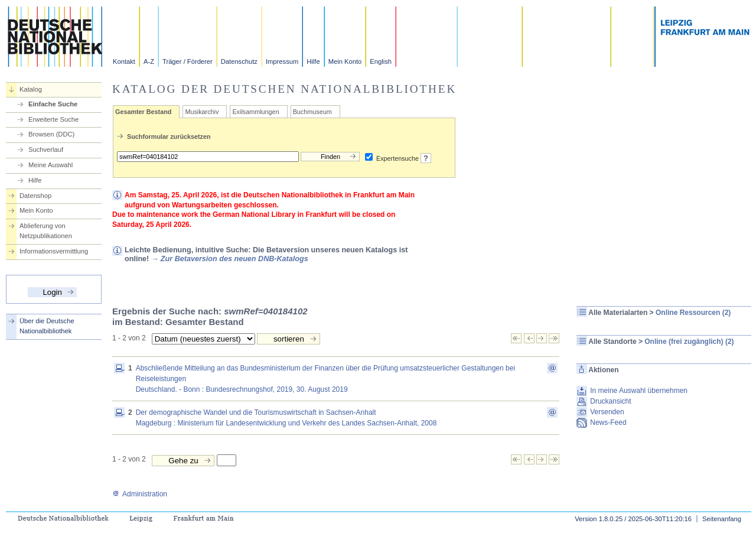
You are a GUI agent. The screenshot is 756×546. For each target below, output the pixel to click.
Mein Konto (345, 61)
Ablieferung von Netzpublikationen (46, 231)
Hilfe (313, 61)
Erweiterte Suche (53, 119)
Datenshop (35, 196)
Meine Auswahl (50, 165)
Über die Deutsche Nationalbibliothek (47, 326)
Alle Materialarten (618, 313)
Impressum (282, 61)
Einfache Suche (53, 104)
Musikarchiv (202, 112)
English (381, 61)
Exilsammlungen (255, 112)
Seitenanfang (722, 519)
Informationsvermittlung (54, 251)
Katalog (31, 89)
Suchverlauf (46, 149)
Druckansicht (610, 401)
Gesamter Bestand (143, 112)
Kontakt (124, 61)
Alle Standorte (612, 342)
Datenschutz (239, 61)
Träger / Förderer (188, 61)
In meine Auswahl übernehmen (639, 391)
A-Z (149, 61)
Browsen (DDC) (51, 134)
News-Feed (608, 422)
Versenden (607, 412)
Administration (140, 494)
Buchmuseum (312, 112)
